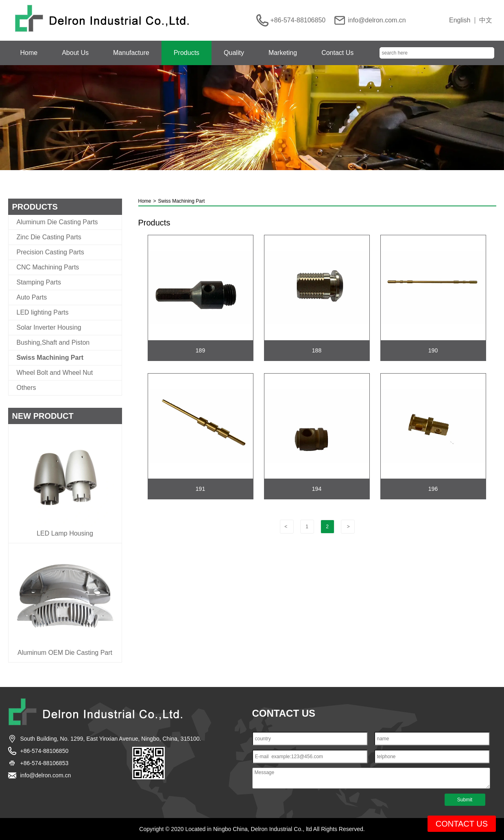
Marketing (283, 53)
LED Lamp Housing (65, 534)
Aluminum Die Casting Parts (57, 222)
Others (26, 388)
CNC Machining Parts (48, 267)
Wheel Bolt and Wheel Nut (55, 373)
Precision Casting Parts (50, 252)
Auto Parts (32, 297)
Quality (234, 53)
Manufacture (131, 53)
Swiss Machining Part (50, 358)
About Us (75, 53)
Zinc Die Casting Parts (49, 237)
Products (187, 53)
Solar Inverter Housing (49, 328)
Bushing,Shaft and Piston (53, 343)
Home (29, 53)
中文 (486, 20)
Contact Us (337, 53)
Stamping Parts (39, 282)
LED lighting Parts (43, 313)
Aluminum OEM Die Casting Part (65, 653)
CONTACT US (462, 824)
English (460, 20)
